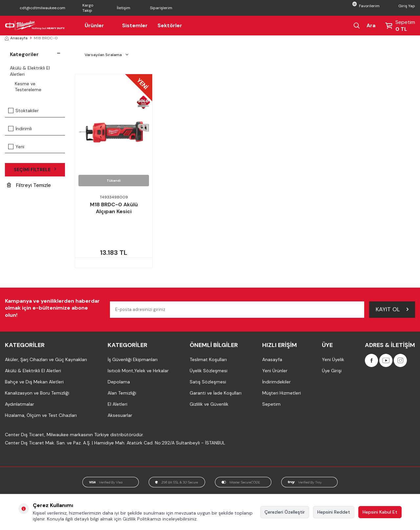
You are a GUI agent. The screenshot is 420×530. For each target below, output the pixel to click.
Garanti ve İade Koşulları (216, 393)
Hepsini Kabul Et (380, 512)
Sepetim (271, 404)
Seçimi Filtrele (35, 170)
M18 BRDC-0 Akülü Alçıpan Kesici (114, 208)
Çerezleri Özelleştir (285, 512)
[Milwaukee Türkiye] (35, 26)
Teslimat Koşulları (208, 359)
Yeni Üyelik (333, 359)
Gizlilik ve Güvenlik (209, 404)
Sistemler (135, 25)
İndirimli (20, 129)
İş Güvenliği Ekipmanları (133, 359)
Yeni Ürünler (275, 371)
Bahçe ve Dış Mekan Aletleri (34, 382)
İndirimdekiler (276, 382)
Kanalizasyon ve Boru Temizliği (37, 393)
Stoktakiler (23, 111)
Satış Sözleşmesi (208, 382)
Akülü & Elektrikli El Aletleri (30, 71)
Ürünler (98, 25)
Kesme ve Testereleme (28, 87)
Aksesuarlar (120, 415)
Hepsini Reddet (334, 512)
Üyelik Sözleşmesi (209, 371)
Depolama (119, 382)
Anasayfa (16, 38)
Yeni (16, 147)
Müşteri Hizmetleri (282, 393)
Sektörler (170, 25)
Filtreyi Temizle (29, 185)
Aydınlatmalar (20, 404)
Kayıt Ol (392, 309)
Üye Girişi (332, 371)
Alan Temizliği (122, 393)
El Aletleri (117, 404)
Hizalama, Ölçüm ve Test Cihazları (41, 415)
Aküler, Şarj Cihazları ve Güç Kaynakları (46, 359)
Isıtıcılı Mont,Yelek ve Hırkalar (138, 371)
